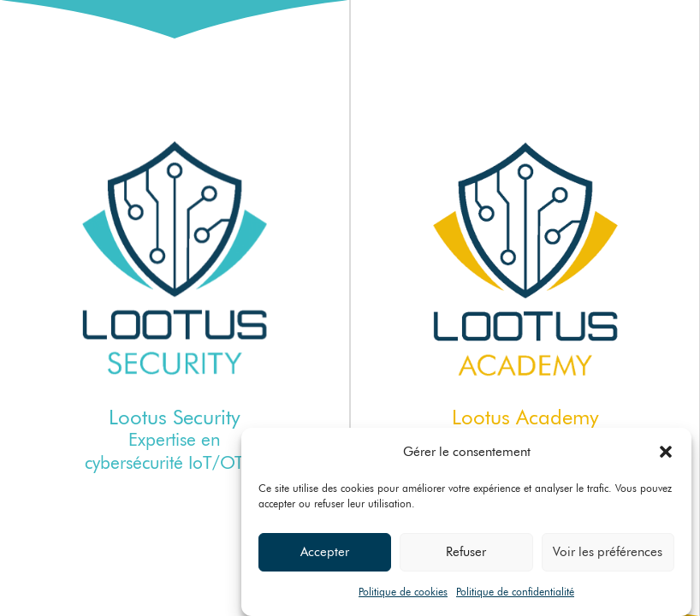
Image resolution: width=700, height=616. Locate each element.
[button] (666, 452)
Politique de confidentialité (515, 592)
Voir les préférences (608, 553)
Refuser (466, 553)
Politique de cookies (403, 592)
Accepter (325, 553)
